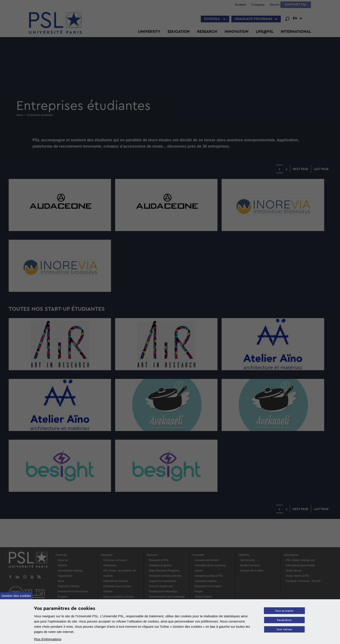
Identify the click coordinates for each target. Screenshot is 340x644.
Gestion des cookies (16, 596)
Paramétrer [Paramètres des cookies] (284, 620)
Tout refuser (284, 630)
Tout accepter (284, 611)
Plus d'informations (48, 639)
